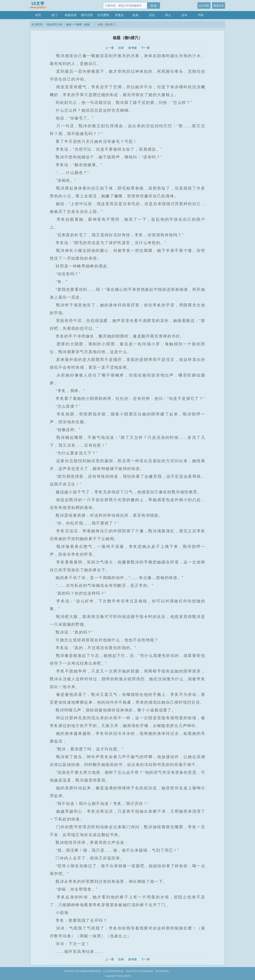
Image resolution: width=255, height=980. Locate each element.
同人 (168, 15)
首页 (38, 15)
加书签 (133, 48)
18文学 (38, 5)
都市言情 (87, 15)
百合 (152, 15)
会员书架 (204, 6)
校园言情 (71, 15)
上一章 (110, 48)
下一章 (145, 48)
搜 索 (154, 6)
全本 (184, 15)
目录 (121, 48)
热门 (54, 15)
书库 (201, 15)
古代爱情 (103, 15)
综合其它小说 (54, 24)
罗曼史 (119, 15)
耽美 (136, 15)
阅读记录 (219, 6)
